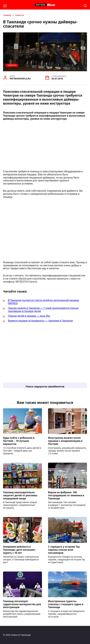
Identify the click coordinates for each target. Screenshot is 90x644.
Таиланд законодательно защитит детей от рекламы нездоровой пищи (20, 495)
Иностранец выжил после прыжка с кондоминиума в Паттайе (65, 441)
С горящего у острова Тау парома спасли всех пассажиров (64, 550)
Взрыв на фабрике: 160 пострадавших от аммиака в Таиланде (66, 495)
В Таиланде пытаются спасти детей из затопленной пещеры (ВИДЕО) (43, 302)
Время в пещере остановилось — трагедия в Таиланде (40, 321)
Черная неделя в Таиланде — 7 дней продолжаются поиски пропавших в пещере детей (43, 310)
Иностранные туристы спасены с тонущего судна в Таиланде (66, 604)
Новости (12, 65)
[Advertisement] (45, 146)
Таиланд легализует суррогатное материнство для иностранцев (22, 604)
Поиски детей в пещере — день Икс (29, 316)
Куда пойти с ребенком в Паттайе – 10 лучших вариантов (19, 441)
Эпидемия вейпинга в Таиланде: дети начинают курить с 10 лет (19, 550)
